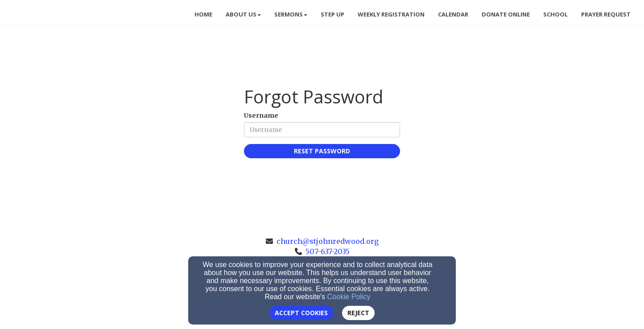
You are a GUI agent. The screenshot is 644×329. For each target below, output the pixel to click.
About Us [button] (243, 14)
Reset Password (322, 151)
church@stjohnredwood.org (328, 241)
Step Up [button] (332, 14)
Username (261, 115)
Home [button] (203, 14)
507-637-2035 (328, 251)
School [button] (555, 14)
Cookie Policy (349, 297)
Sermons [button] (291, 14)
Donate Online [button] (506, 14)
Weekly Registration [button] (391, 14)
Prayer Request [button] (606, 14)
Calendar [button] (453, 14)
